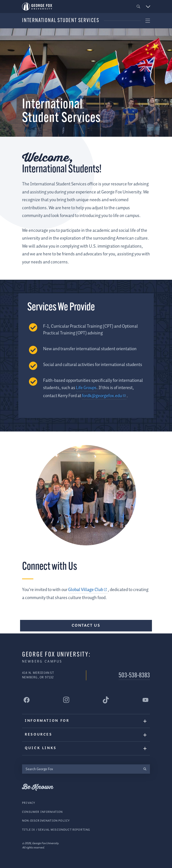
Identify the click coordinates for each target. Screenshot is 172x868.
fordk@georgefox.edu (102, 396)
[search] (145, 769)
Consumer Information (42, 812)
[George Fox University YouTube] (145, 700)
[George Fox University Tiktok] (106, 700)
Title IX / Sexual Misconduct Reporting (56, 830)
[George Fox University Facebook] (27, 700)
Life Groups (86, 388)
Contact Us (86, 626)
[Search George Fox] (81, 769)
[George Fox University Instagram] (66, 700)
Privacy (29, 803)
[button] (139, 7)
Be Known (38, 787)
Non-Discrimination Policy (46, 821)
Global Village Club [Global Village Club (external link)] (86, 590)
